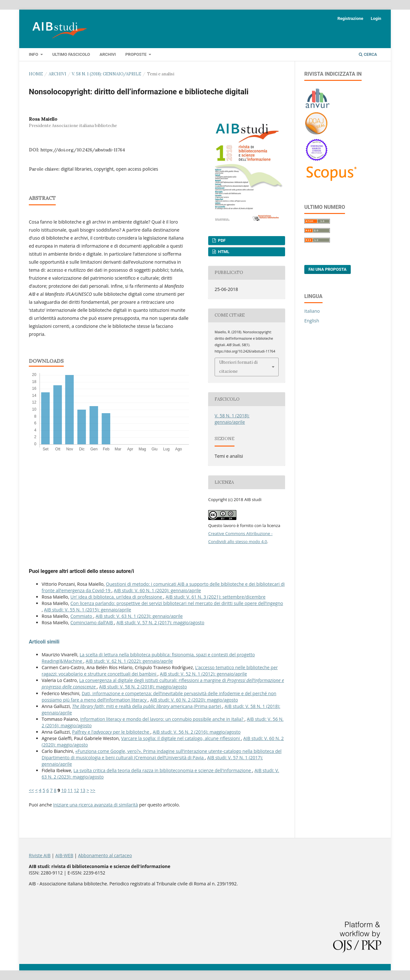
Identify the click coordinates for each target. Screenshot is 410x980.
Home (36, 74)
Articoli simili (44, 642)
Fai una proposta (328, 269)
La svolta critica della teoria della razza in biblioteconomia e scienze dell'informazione (163, 770)
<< (31, 790)
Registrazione (350, 18)
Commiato (82, 616)
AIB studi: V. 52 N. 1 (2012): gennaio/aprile (203, 674)
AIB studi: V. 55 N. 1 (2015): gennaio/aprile (87, 610)
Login (376, 18)
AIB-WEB (64, 855)
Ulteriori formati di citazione (238, 367)
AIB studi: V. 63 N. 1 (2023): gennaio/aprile (139, 616)
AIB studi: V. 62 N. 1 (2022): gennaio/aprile (129, 661)
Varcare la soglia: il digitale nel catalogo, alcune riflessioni (181, 738)
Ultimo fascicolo (71, 54)
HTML (223, 252)
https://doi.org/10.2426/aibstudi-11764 (83, 150)
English (312, 321)
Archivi (108, 54)
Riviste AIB (40, 855)
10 (64, 790)
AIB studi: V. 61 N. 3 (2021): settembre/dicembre (216, 597)
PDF (221, 240)
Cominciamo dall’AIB (92, 622)
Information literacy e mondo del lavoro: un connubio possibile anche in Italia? (162, 719)
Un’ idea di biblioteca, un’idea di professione (117, 597)
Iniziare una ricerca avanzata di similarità (96, 805)
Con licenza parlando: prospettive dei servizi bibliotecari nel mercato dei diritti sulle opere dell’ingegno (177, 603)
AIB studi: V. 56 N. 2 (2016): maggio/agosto (197, 732)
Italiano (312, 311)
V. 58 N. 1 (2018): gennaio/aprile (107, 74)
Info (34, 54)
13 (83, 790)
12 (77, 790)
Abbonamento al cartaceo (105, 855)
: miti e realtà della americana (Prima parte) (147, 706)
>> (93, 790)
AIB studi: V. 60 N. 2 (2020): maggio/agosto (194, 700)
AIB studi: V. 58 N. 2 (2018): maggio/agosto (143, 687)
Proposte (136, 54)
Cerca (368, 54)
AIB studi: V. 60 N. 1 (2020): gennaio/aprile (157, 590)
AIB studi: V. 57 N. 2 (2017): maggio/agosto (160, 622)
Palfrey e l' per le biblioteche (111, 732)
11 (70, 790)
